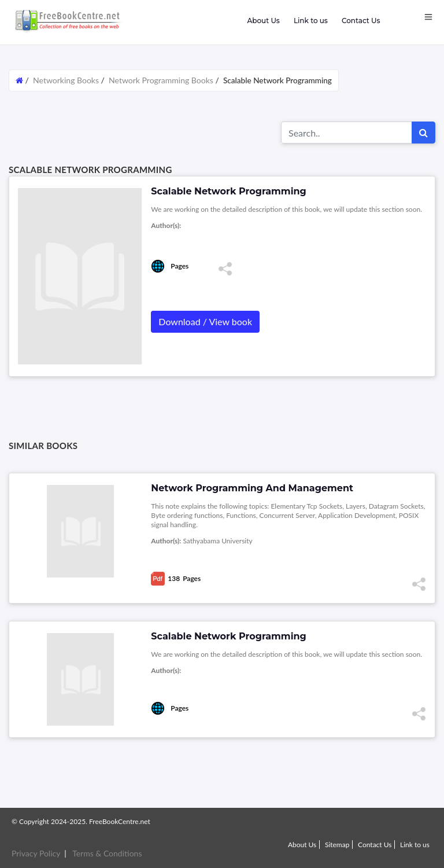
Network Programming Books (161, 80)
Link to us (311, 21)
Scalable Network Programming (228, 636)
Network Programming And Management (252, 488)
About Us (263, 21)
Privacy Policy (36, 853)
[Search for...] (347, 133)
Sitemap (337, 845)
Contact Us (361, 21)
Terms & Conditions (107, 853)
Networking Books (67, 80)
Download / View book (205, 321)
